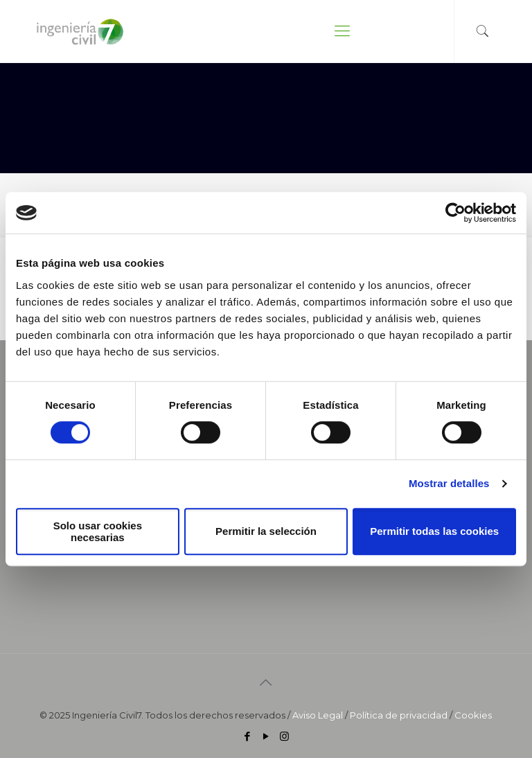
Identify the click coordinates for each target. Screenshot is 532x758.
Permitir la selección (266, 531)
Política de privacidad (399, 715)
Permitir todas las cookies (434, 531)
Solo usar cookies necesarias (98, 531)
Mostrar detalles (449, 483)
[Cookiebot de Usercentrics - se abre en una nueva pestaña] (455, 213)
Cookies (473, 715)
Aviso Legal (318, 715)
